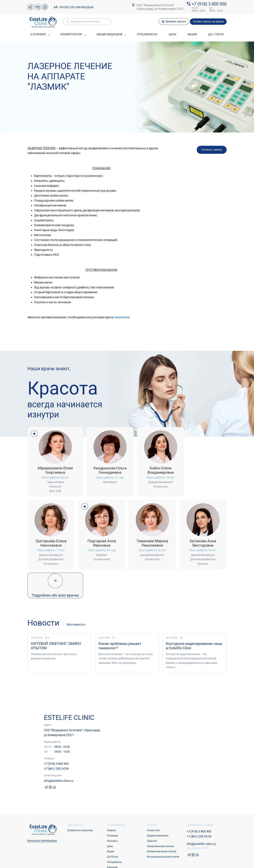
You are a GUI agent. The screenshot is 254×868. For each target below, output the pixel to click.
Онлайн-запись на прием (208, 22)
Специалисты (115, 833)
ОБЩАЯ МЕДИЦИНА (111, 34)
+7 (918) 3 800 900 (209, 4)
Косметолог (153, 802)
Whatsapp (45, 7)
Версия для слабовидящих (74, 7)
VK (38, 7)
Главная (111, 802)
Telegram (31, 7)
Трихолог (152, 812)
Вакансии (112, 838)
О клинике (113, 807)
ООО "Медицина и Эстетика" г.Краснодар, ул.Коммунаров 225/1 (160, 7)
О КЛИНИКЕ (40, 34)
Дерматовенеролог (158, 807)
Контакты (112, 812)
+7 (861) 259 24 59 (56, 740)
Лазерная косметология (160, 817)
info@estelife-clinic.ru (59, 752)
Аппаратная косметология (162, 823)
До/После (113, 828)
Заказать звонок (176, 22)
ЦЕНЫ (172, 34)
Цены (110, 817)
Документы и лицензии (80, 802)
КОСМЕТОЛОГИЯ (73, 34)
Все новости (76, 596)
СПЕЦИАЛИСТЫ (147, 34)
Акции (111, 823)
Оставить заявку (212, 150)
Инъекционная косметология (163, 828)
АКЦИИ (192, 34)
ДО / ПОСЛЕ (216, 34)
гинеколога (122, 317)
